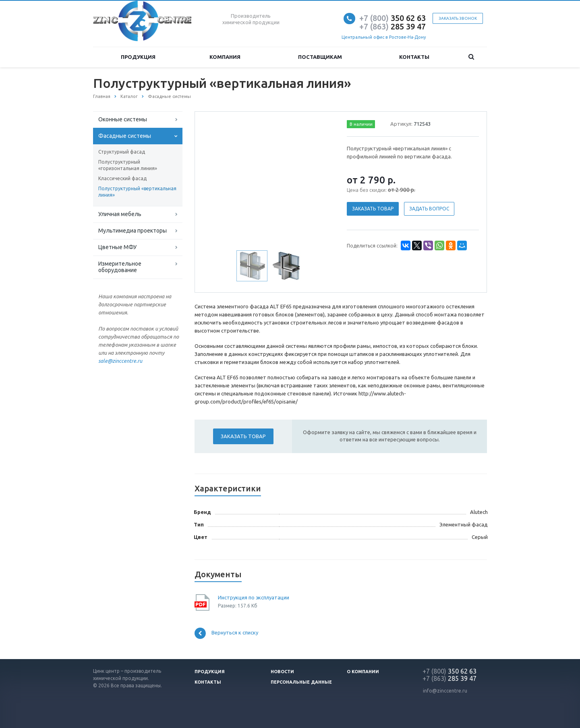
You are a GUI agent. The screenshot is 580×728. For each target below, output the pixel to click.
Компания (225, 57)
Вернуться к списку (226, 633)
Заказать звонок (458, 18)
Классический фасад (122, 178)
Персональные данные (301, 682)
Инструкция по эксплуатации (254, 597)
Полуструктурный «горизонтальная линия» (128, 165)
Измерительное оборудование (120, 267)
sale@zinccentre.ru (120, 361)
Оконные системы (123, 119)
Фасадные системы (125, 136)
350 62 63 (393, 18)
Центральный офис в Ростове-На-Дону (384, 37)
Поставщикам (320, 57)
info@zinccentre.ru (445, 691)
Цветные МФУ (117, 247)
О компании (363, 672)
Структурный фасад (122, 152)
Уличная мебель (120, 214)
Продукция (138, 57)
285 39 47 (393, 26)
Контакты (414, 57)
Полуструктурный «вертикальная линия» (137, 192)
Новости (282, 672)
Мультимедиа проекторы (133, 231)
